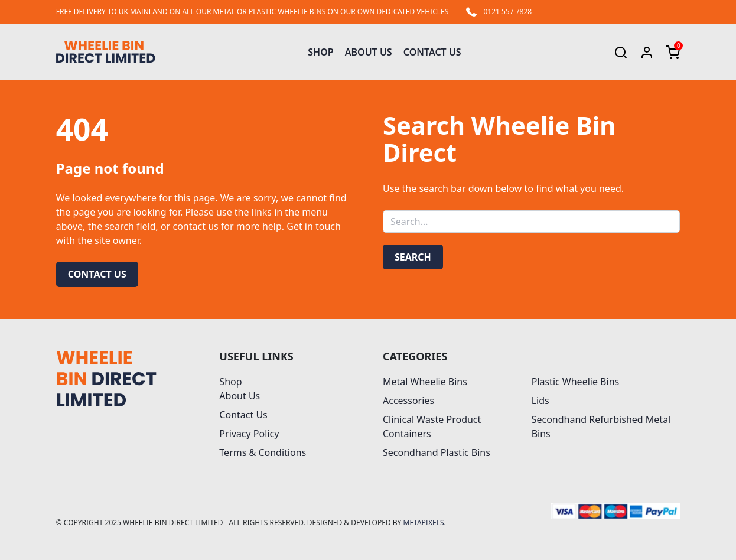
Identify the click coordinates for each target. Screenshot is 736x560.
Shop (320, 52)
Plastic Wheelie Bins (576, 382)
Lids (540, 401)
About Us (369, 52)
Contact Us (432, 52)
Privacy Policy (249, 434)
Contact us (97, 274)
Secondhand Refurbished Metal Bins (601, 426)
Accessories (408, 401)
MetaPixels (424, 522)
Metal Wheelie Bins (425, 382)
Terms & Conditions (263, 452)
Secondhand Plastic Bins (437, 452)
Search (413, 257)
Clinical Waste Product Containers (432, 426)
